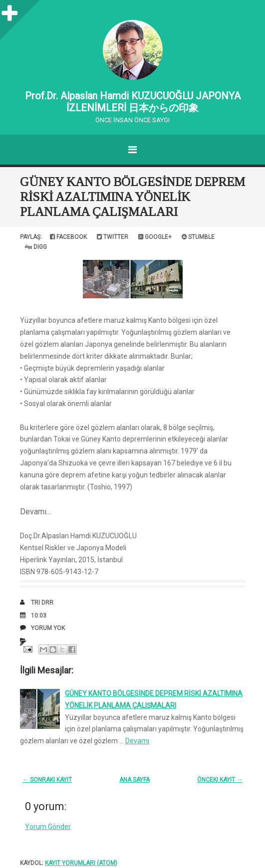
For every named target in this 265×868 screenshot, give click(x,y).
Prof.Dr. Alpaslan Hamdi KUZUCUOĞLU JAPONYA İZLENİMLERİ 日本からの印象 (133, 102)
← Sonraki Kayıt (47, 780)
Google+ (155, 237)
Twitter (113, 237)
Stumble (198, 237)
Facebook (68, 237)
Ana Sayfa (134, 780)
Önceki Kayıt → (220, 780)
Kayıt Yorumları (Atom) (81, 863)
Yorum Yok (48, 628)
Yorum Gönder (48, 827)
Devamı (137, 741)
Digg (36, 247)
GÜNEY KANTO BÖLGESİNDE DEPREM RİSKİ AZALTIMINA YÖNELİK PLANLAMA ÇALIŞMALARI (132, 197)
